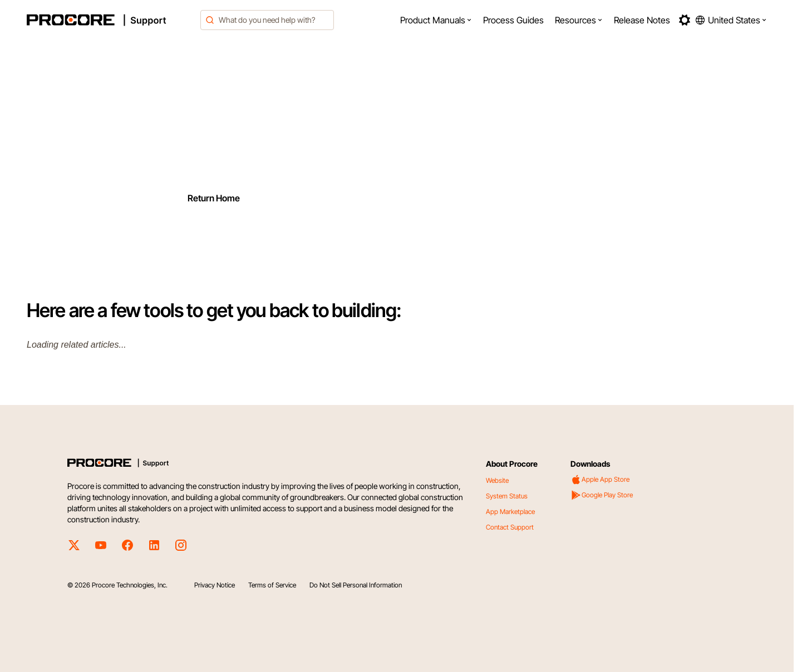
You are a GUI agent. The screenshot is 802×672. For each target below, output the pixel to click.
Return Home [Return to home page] (214, 198)
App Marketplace (510, 512)
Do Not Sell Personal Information (356, 585)
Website (497, 480)
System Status (507, 496)
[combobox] (267, 20)
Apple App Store (600, 480)
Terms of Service (272, 585)
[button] (436, 20)
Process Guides (513, 20)
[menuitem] (436, 20)
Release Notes (642, 20)
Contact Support (510, 527)
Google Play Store (602, 495)
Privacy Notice (215, 585)
